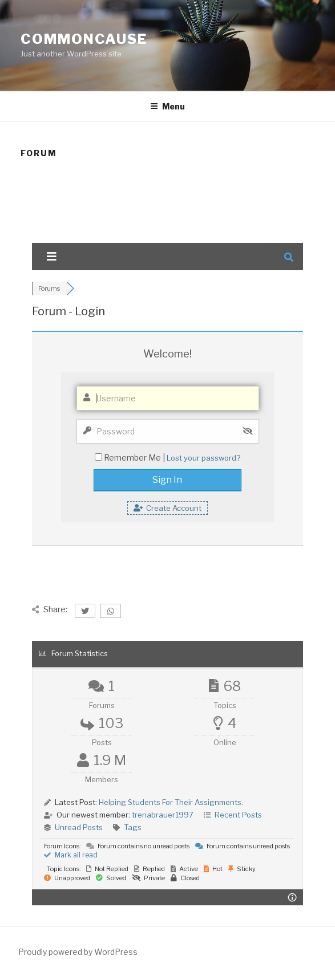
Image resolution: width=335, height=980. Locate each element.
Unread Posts (79, 827)
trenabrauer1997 (163, 815)
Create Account (167, 508)
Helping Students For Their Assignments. (171, 802)
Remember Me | (135, 458)
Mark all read (71, 855)
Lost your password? (203, 458)
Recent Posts (238, 815)
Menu (167, 106)
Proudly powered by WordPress (78, 952)
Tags (133, 827)
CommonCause (84, 39)
